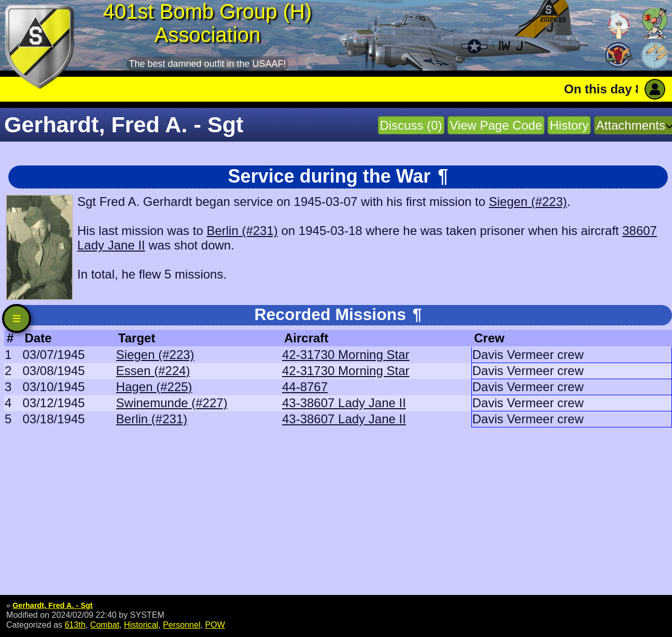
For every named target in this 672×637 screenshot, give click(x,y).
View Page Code (496, 125)
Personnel (181, 625)
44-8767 (305, 387)
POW (215, 625)
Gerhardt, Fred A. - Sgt (53, 605)
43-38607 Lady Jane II (344, 403)
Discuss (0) (411, 125)
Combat (105, 625)
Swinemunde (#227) (172, 403)
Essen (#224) (153, 371)
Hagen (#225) (154, 387)
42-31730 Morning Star (346, 355)
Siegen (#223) (528, 202)
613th (75, 625)
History (569, 125)
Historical (141, 625)
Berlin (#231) (242, 231)
